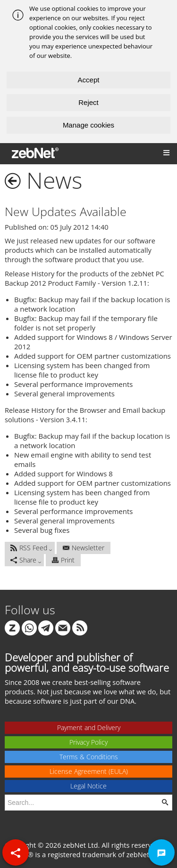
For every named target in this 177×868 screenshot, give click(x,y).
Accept (89, 80)
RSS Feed (29, 548)
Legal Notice (88, 786)
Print (63, 560)
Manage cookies (88, 125)
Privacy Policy (88, 742)
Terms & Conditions (89, 757)
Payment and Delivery (89, 727)
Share (23, 560)
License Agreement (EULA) (89, 771)
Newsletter (84, 548)
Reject (88, 102)
